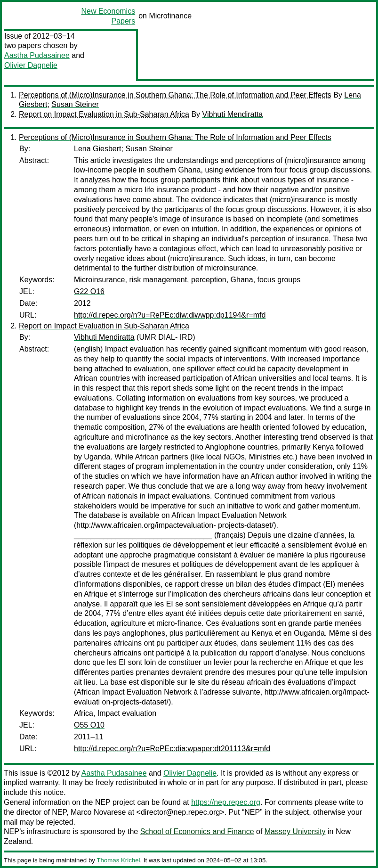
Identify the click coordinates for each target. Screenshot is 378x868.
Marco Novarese (98, 812)
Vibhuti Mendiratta (233, 114)
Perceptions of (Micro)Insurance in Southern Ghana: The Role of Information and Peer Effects (175, 95)
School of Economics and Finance (197, 831)
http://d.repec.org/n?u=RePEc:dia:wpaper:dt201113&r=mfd (172, 749)
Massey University (295, 831)
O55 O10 (89, 725)
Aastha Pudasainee (37, 55)
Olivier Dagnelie (31, 65)
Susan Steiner (75, 104)
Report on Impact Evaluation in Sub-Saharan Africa (104, 114)
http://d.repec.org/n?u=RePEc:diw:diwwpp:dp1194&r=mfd (170, 315)
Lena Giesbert (98, 149)
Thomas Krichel (118, 860)
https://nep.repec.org (226, 802)
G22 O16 (89, 291)
